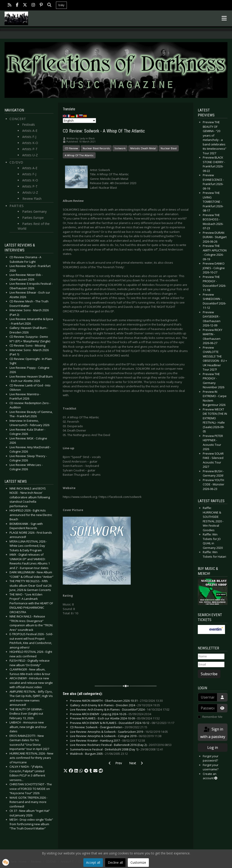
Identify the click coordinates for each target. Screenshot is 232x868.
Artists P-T (30, 149)
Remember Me (212, 717)
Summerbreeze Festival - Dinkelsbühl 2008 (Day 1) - (117, 749)
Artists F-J (29, 137)
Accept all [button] (93, 862)
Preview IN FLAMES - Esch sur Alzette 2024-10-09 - (115, 718)
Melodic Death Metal (143, 148)
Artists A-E (30, 131)
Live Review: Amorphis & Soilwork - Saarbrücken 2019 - (119, 732)
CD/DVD (16, 162)
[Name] (211, 656)
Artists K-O (30, 143)
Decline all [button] (115, 862)
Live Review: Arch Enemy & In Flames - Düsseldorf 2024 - (120, 709)
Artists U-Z (30, 155)
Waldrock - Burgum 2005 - (99, 754)
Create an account (210, 776)
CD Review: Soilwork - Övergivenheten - (109, 727)
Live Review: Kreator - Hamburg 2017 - (107, 740)
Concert (18, 119)
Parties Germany (34, 211)
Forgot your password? (211, 758)
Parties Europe (33, 218)
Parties (17, 206)
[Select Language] (79, 121)
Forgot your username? (211, 767)
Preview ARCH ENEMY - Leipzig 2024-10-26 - (111, 714)
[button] (65, 771)
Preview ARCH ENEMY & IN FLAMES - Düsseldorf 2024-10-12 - (122, 723)
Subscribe (209, 674)
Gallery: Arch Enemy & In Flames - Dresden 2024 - (115, 705)
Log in (213, 747)
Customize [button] (138, 862)
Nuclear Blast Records (96, 148)
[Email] (211, 665)
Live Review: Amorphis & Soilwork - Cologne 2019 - (116, 736)
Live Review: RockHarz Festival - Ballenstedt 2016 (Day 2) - (121, 745)
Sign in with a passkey (213, 733)
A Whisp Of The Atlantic (79, 155)
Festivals (29, 124)
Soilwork (120, 148)
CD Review (71, 148)
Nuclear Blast (169, 148)
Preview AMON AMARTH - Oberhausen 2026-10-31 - (116, 701)
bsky (61, 5)
